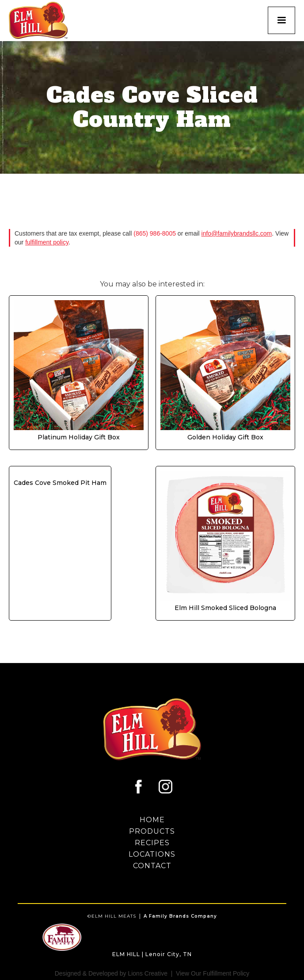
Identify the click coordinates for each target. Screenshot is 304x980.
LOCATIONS (152, 854)
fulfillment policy (47, 242)
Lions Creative (148, 973)
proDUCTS (152, 831)
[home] (42, 20)
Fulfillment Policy (226, 973)
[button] (281, 20)
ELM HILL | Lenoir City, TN (152, 954)
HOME (152, 820)
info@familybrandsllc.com (237, 233)
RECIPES (152, 843)
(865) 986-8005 (155, 233)
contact (152, 866)
